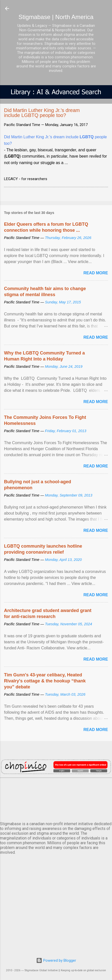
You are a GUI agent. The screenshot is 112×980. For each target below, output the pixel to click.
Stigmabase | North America (56, 17)
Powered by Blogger (56, 960)
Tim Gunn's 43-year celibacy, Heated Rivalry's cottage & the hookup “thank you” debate (45, 681)
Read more (96, 273)
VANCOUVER (56, 799)
